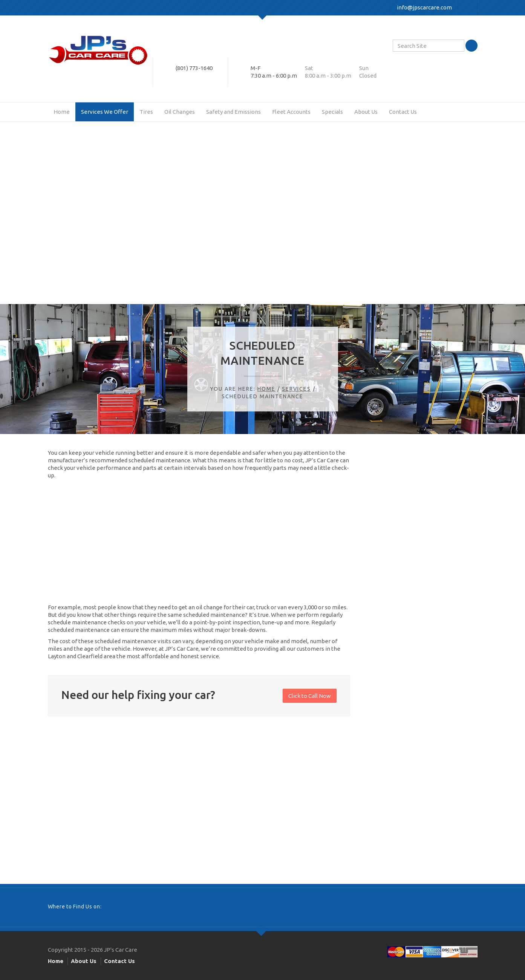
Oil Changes (180, 112)
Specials (332, 112)
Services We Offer (105, 112)
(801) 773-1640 (194, 68)
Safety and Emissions (233, 112)
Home (62, 112)
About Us (366, 112)
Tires (146, 112)
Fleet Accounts (291, 112)
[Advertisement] (263, 219)
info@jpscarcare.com (424, 7)
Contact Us (403, 112)
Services (296, 389)
